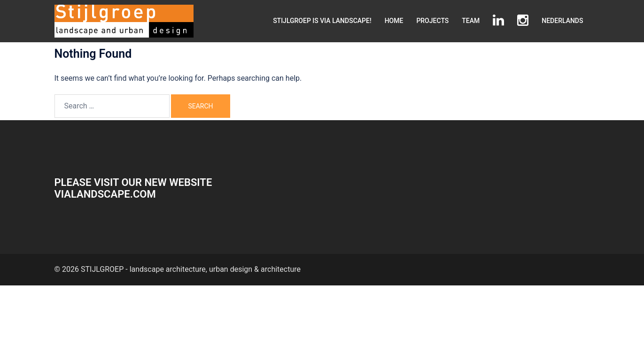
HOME (394, 21)
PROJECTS (432, 21)
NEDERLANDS (562, 21)
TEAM (471, 21)
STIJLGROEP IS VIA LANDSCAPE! (322, 21)
